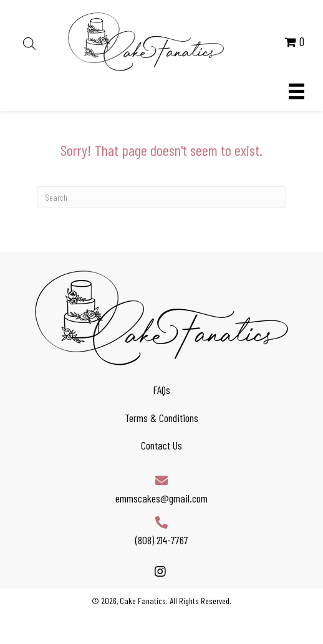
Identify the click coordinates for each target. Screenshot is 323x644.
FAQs (161, 390)
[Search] (161, 197)
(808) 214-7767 (162, 540)
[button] (160, 571)
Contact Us (161, 445)
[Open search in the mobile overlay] (29, 42)
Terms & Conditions (161, 418)
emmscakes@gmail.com (161, 498)
